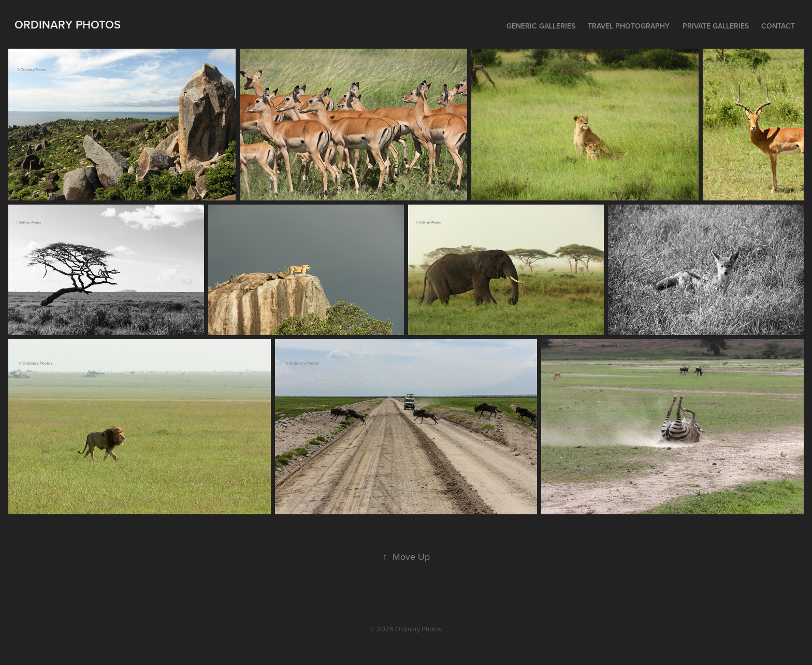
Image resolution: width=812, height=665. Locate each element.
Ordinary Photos (68, 24)
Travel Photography (629, 26)
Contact (778, 26)
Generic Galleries (541, 26)
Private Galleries (716, 26)
